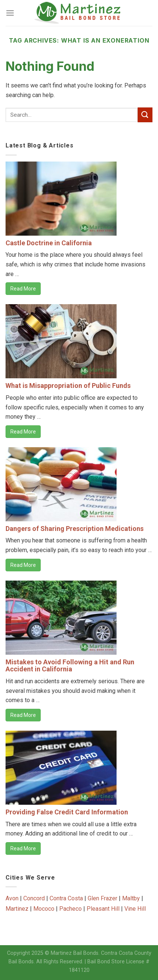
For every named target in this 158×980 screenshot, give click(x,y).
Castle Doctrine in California (49, 243)
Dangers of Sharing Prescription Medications (75, 529)
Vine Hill (135, 909)
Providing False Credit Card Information (67, 812)
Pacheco (70, 909)
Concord (34, 898)
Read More (23, 289)
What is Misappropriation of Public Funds (68, 386)
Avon (12, 898)
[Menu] (10, 13)
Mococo (44, 909)
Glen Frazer (102, 898)
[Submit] (145, 115)
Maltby (131, 898)
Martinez (17, 909)
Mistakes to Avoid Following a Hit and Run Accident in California (70, 666)
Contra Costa (66, 898)
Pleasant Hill (103, 909)
